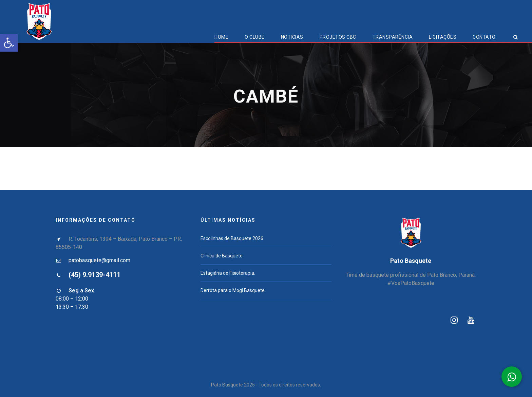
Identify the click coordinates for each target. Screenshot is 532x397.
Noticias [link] (292, 37)
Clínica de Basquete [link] (222, 256)
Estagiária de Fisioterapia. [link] (228, 273)
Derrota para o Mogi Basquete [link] (233, 290)
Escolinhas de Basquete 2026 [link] (232, 238)
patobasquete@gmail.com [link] (99, 260)
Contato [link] (484, 37)
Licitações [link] (443, 37)
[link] (9, 43)
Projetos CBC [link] (338, 37)
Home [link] (221, 37)
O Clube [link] (255, 37)
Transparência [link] (393, 37)
